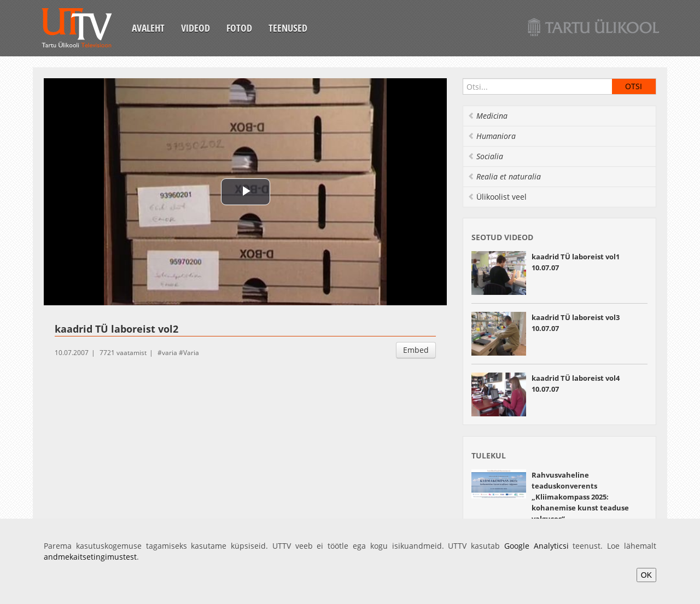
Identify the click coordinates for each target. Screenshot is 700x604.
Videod (196, 28)
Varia (191, 353)
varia (170, 353)
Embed (416, 350)
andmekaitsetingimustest (90, 557)
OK (646, 575)
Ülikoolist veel (497, 197)
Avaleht (148, 28)
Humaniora (492, 136)
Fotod (239, 28)
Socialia (485, 156)
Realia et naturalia (504, 176)
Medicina (488, 116)
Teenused (288, 28)
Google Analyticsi (536, 546)
